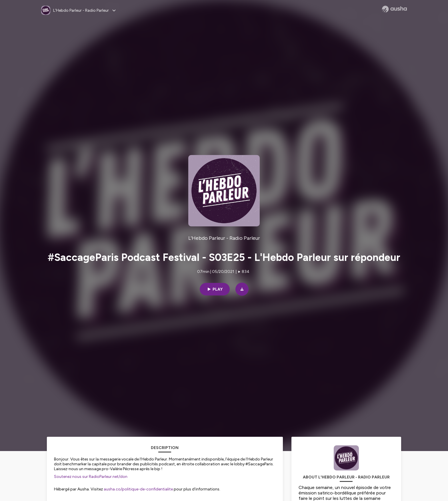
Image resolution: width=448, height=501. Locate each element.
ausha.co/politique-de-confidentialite (138, 489)
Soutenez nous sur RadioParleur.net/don (91, 477)
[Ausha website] (394, 9)
